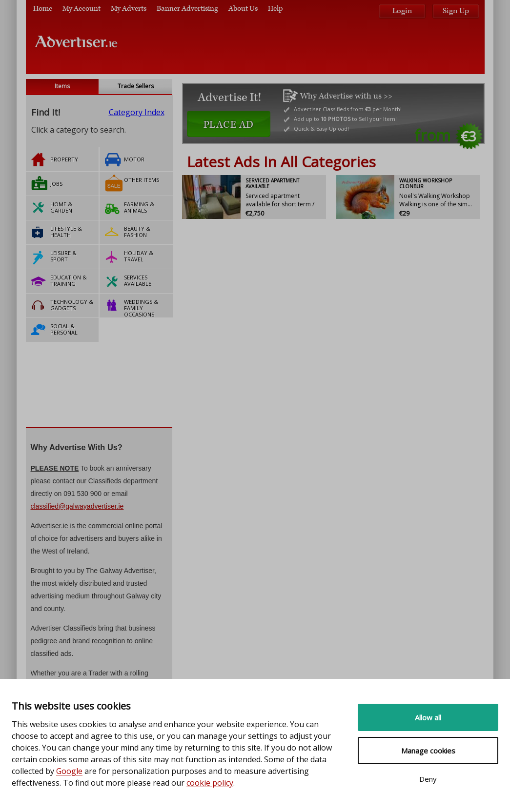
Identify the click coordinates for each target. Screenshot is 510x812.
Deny (428, 779)
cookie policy (210, 783)
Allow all (428, 717)
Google (69, 771)
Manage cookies (428, 751)
